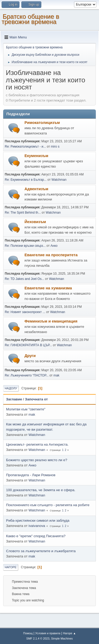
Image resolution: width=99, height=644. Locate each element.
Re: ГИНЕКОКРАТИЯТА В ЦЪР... (28, 345)
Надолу (11, 388)
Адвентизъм (36, 189)
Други (30, 356)
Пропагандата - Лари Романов (31, 475)
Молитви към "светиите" (26, 409)
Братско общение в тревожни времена (30, 19)
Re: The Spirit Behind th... (23, 213)
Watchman (59, 180)
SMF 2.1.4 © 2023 (38, 638)
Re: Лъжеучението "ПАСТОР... (27, 375)
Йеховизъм (35, 222)
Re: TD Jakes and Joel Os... (24, 279)
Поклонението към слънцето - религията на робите (48, 505)
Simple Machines (62, 638)
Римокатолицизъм (42, 123)
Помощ (28, 633)
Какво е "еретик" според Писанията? (36, 536)
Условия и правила (48, 633)
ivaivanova (37, 526)
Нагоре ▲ (69, 633)
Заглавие (14, 399)
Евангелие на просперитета (51, 255)
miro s (55, 147)
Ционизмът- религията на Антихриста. (37, 444)
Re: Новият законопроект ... (25, 312)
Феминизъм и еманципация (51, 321)
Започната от (36, 399)
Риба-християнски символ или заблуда (38, 520)
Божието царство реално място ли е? (37, 460)
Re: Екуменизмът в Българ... (26, 180)
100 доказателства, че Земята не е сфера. (41, 490)
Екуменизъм (36, 156)
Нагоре (11, 567)
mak (56, 375)
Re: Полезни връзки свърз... (25, 246)
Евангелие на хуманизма (48, 288)
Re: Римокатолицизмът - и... (25, 147)
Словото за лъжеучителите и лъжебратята (41, 551)
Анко (54, 246)
